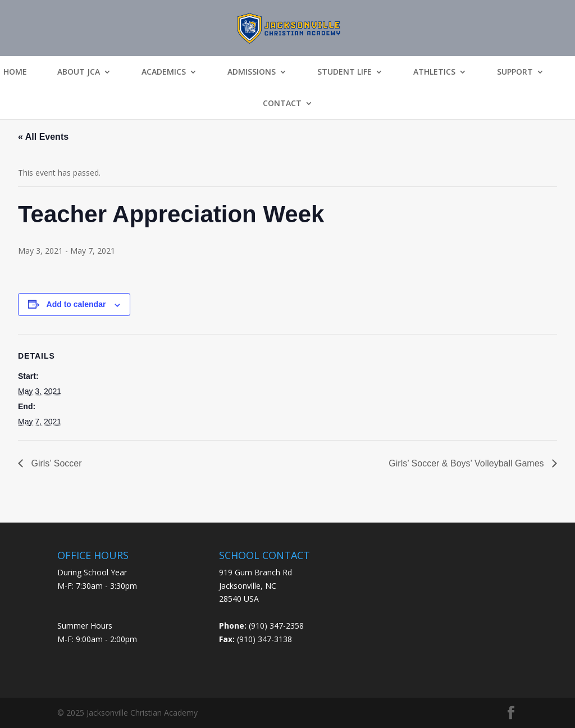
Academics (164, 72)
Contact (282, 103)
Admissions (252, 72)
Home (15, 72)
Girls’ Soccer (55, 463)
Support (515, 72)
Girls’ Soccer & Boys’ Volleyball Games (467, 463)
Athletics (434, 72)
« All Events (43, 137)
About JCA (79, 72)
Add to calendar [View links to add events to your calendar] (76, 304)
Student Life (344, 72)
